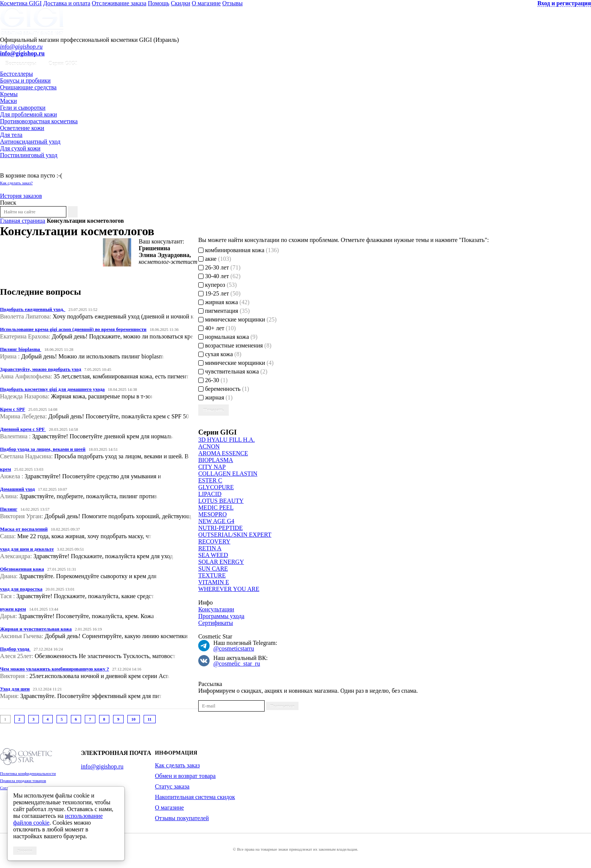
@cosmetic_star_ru (237, 664)
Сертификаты (216, 623)
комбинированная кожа (239, 250)
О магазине (206, 3)
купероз (217, 285)
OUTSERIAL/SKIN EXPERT (235, 535)
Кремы (9, 94)
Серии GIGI (63, 64)
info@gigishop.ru (21, 47)
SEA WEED (213, 555)
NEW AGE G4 (216, 521)
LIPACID (210, 494)
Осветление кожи (22, 128)
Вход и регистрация (564, 3)
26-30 (213, 380)
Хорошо (25, 851)
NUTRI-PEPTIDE (220, 528)
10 (134, 719)
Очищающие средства (28, 87)
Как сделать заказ (177, 765)
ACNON (209, 446)
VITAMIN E (214, 582)
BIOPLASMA (216, 460)
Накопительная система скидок (195, 797)
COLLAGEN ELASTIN (228, 474)
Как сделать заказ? (16, 183)
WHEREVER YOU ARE (229, 589)
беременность (224, 389)
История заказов (21, 196)
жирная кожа (224, 302)
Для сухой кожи (20, 148)
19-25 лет (219, 293)
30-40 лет (219, 276)
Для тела (11, 135)
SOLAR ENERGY (221, 562)
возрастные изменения (235, 345)
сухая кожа (220, 354)
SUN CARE (213, 569)
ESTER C (210, 480)
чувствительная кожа (233, 371)
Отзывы (233, 3)
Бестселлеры (21, 64)
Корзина (11, 169)
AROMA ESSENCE (223, 453)
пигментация (224, 311)
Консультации (216, 609)
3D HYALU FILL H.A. (227, 440)
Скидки (180, 3)
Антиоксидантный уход (30, 142)
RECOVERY (214, 541)
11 (150, 719)
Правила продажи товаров (23, 781)
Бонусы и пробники (25, 80)
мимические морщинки (237, 319)
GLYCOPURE (216, 487)
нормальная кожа (228, 337)
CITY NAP (212, 467)
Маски (8, 101)
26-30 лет (219, 267)
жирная (215, 397)
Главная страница (23, 221)
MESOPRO (213, 514)
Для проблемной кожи (28, 114)
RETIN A (210, 548)
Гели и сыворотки (23, 108)
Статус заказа (172, 786)
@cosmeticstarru (234, 648)
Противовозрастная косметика (39, 121)
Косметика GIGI (21, 3)
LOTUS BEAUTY (221, 501)
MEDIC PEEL (216, 507)
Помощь (158, 3)
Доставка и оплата (67, 3)
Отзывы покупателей (182, 818)
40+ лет (217, 328)
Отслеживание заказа (119, 3)
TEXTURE (212, 575)
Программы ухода (221, 616)
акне (215, 259)
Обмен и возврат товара (185, 776)
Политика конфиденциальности (28, 773)
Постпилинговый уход (29, 155)
